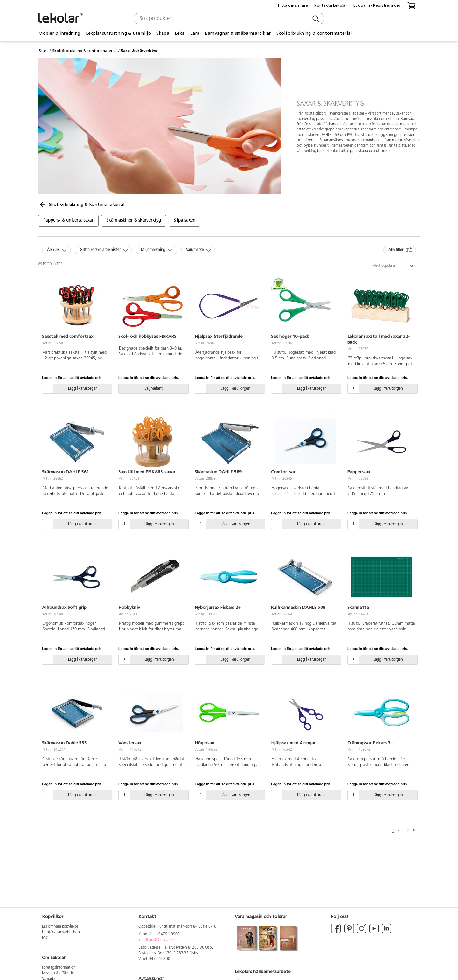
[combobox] (228, 18)
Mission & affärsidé (58, 973)
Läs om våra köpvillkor (60, 927)
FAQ (45, 938)
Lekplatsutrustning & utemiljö (118, 33)
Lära (195, 33)
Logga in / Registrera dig (377, 5)
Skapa (163, 33)
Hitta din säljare (293, 5)
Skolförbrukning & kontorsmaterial (314, 33)
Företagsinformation (59, 968)
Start (43, 51)
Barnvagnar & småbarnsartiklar (238, 33)
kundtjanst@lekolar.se (156, 940)
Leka (180, 33)
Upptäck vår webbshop (61, 932)
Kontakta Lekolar (331, 5)
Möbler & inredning (59, 33)
